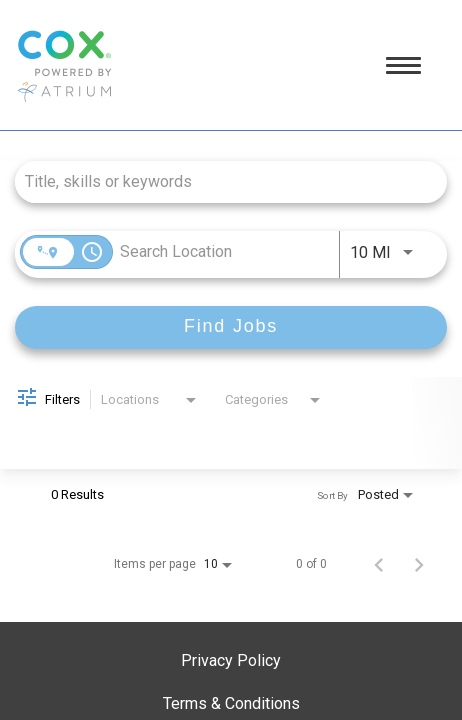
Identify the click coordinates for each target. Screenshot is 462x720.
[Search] (231, 327)
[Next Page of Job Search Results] (419, 564)
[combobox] (221, 181)
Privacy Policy (231, 660)
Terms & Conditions (231, 703)
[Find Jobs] (231, 327)
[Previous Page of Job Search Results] (379, 564)
